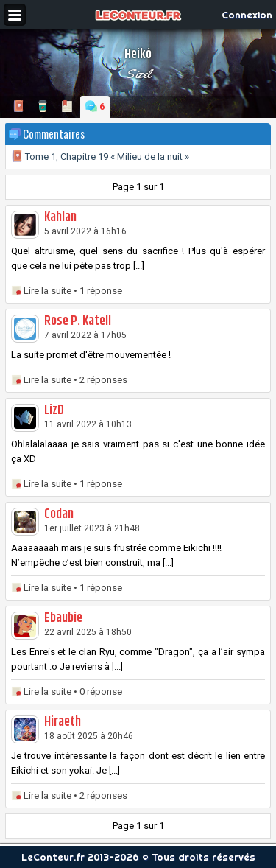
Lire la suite (47, 291)
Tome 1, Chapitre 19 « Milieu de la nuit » (100, 157)
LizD (54, 410)
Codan (59, 514)
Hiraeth (63, 722)
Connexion (247, 15)
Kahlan (60, 217)
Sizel (138, 74)
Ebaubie (63, 618)
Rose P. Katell (78, 321)
